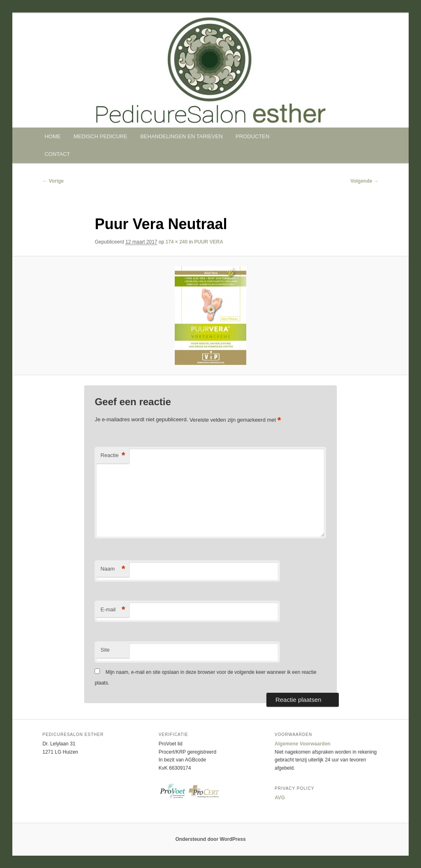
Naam (113, 569)
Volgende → (364, 181)
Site (105, 650)
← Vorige (53, 181)
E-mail (113, 610)
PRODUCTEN (252, 136)
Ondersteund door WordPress (210, 839)
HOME (52, 136)
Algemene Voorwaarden (303, 744)
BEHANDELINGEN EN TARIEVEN (181, 136)
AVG (280, 798)
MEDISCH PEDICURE (101, 136)
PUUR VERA (209, 242)
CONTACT (57, 154)
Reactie (113, 456)
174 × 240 (177, 242)
